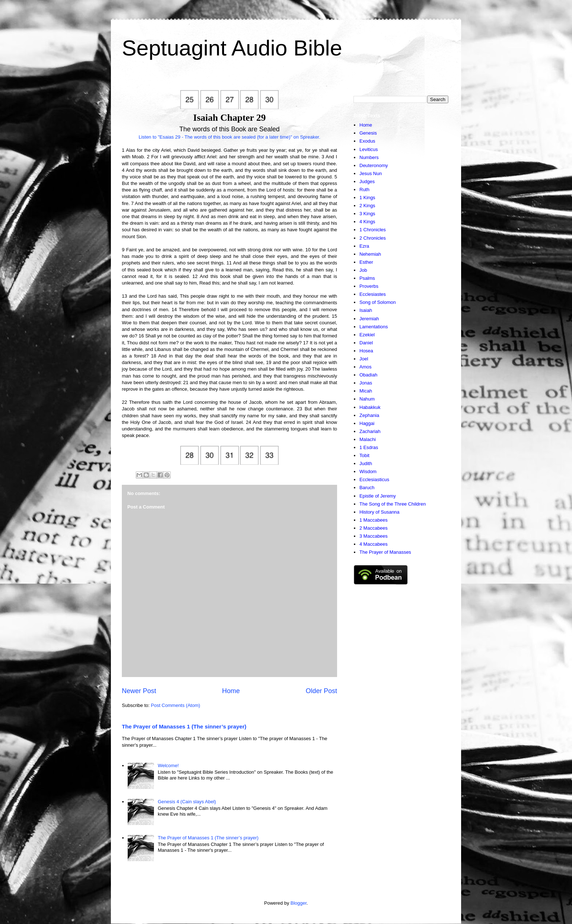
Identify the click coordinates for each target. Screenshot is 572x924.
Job (363, 270)
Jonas (366, 383)
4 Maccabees (373, 544)
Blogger (298, 903)
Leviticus (369, 149)
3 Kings (367, 214)
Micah (366, 391)
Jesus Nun (370, 173)
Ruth (364, 190)
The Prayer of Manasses (385, 552)
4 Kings (367, 222)
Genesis (368, 133)
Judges (367, 181)
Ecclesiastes (372, 294)
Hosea (366, 351)
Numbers (369, 157)
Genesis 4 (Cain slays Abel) (187, 802)
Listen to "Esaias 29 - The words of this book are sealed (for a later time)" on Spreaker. (229, 137)
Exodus (367, 141)
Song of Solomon (378, 302)
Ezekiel (367, 335)
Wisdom (368, 471)
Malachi (368, 439)
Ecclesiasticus (374, 480)
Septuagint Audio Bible (232, 48)
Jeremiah (369, 319)
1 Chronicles (372, 230)
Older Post (321, 691)
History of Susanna (379, 512)
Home (231, 691)
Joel (364, 359)
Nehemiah (370, 254)
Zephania (369, 415)
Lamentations (374, 327)
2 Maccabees (373, 528)
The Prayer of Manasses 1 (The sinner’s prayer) (184, 726)
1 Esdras (369, 447)
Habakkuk (370, 407)
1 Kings (367, 198)
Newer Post (139, 691)
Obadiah (368, 375)
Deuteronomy (374, 165)
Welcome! (168, 766)
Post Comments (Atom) (176, 705)
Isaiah (366, 310)
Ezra (364, 246)
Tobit (364, 455)
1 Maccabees (373, 520)
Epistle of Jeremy (378, 496)
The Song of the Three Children (393, 504)
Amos (365, 367)
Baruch (367, 488)
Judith (366, 463)
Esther (366, 262)
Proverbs (369, 286)
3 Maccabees (373, 536)
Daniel (366, 343)
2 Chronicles (372, 238)
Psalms (367, 278)
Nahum (367, 399)
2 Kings (367, 206)
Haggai (367, 423)
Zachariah (370, 431)
